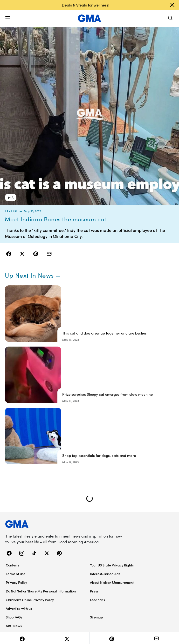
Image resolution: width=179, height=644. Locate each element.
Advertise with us (19, 608)
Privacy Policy (16, 582)
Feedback (98, 600)
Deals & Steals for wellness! (86, 5)
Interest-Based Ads (105, 574)
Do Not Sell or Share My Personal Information (41, 591)
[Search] (171, 18)
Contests (13, 565)
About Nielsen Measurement (112, 582)
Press (94, 591)
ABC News (14, 626)
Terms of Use (16, 574)
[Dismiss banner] (172, 5)
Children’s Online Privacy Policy (30, 600)
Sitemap (96, 617)
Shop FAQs (14, 617)
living (11, 211)
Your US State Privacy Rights (112, 565)
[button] (8, 18)
